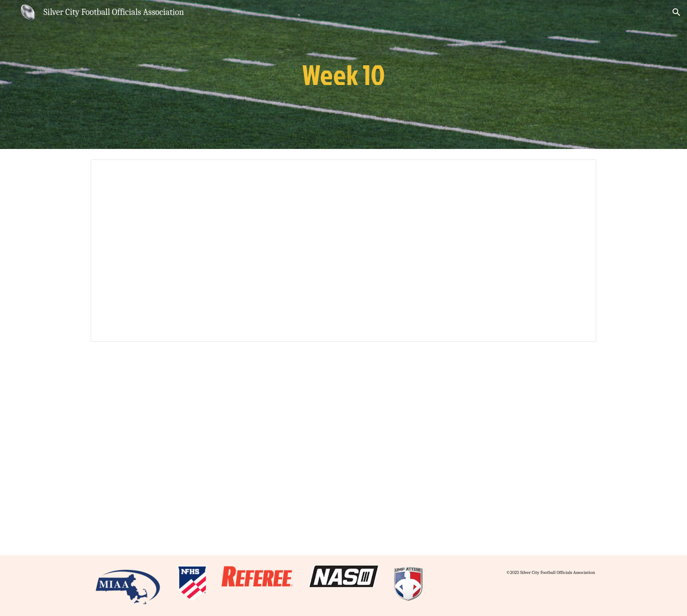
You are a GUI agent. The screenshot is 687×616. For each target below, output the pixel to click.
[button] (676, 12)
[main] (343, 74)
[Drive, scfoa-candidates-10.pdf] (343, 454)
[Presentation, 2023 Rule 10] (343, 251)
